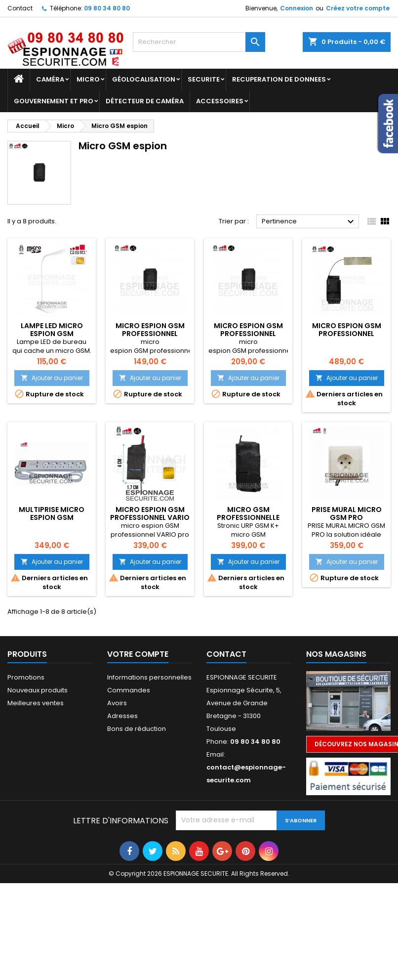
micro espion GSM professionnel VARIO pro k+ (150, 517)
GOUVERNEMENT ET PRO (54, 101)
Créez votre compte (358, 8)
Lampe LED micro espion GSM (52, 330)
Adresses (122, 716)
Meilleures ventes (36, 703)
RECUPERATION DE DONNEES (279, 79)
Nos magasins (336, 654)
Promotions (26, 677)
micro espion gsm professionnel (150, 330)
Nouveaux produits (38, 690)
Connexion (297, 8)
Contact (20, 8)
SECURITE (204, 79)
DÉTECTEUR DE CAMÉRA (145, 101)
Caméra (50, 79)
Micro (88, 79)
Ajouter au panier (52, 378)
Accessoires (220, 101)
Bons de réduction (137, 729)
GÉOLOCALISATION (144, 79)
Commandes (129, 690)
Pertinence (309, 222)
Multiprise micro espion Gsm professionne (52, 517)
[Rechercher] (199, 42)
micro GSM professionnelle (248, 513)
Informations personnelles (149, 677)
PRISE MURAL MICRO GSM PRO (347, 513)
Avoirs (117, 703)
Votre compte (138, 654)
